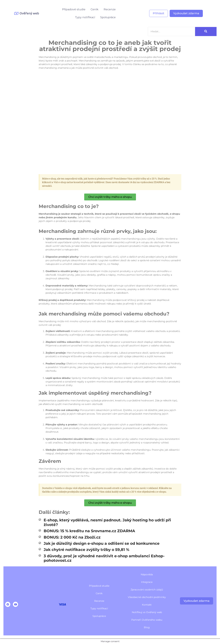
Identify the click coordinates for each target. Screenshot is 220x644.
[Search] (171, 32)
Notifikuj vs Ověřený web (147, 612)
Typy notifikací (85, 17)
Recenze (110, 9)
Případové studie (74, 9)
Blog (147, 627)
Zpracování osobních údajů (147, 590)
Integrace (147, 582)
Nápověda (147, 574)
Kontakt (147, 605)
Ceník (95, 9)
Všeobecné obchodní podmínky (147, 597)
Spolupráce (108, 17)
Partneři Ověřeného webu (147, 620)
